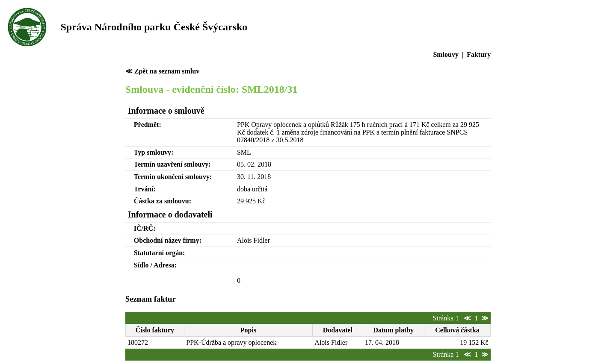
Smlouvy (446, 54)
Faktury (479, 54)
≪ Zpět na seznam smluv (162, 71)
